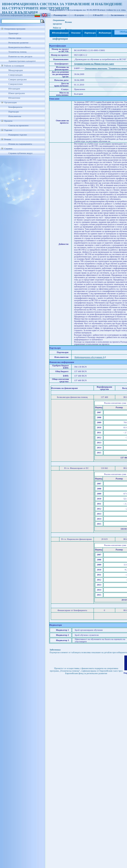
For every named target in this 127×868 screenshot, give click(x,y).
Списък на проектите (18, 126)
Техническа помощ (17, 52)
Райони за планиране (14, 66)
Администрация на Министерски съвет (94, 64)
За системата (117, 15)
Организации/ (29, 15)
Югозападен (14, 89)
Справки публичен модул (20, 153)
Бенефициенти (15, 107)
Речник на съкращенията (20, 144)
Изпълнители (15, 116)
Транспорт (13, 33)
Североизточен (16, 84)
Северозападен (15, 75)
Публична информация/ (12, 15)
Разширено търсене (18, 135)
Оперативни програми (15, 29)
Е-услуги (79, 15)
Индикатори (104, 33)
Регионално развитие (18, 43)
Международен (16, 70)
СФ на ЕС (98, 15)
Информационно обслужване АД (90, 357)
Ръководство (60, 15)
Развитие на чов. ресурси (20, 56)
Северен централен (18, 79)
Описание (76, 33)
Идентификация (59, 33)
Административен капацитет (22, 61)
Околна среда (15, 38)
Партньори (14, 112)
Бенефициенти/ (43, 15)
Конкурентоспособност (20, 47)
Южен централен (17, 93)
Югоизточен (14, 98)
